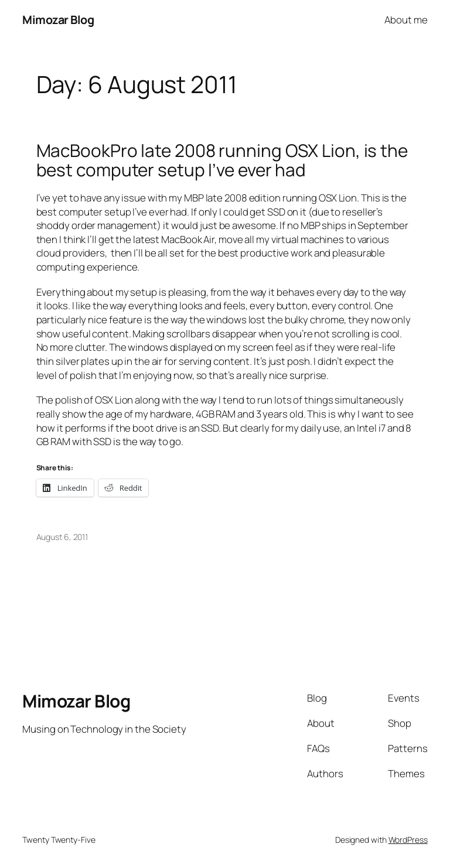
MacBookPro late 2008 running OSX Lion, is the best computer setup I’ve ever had (222, 160)
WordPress (408, 840)
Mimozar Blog (58, 20)
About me (406, 20)
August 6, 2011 (62, 537)
